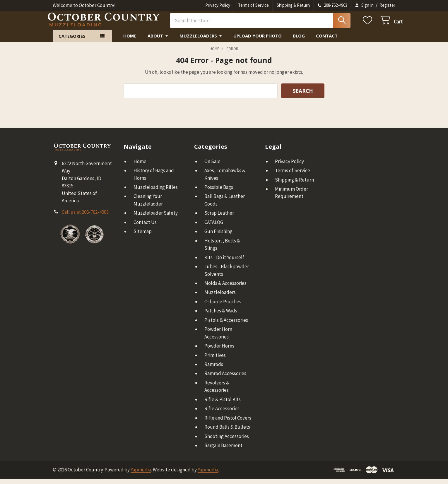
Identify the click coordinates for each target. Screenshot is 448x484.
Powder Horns (219, 351)
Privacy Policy (218, 5)
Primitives (215, 360)
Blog (299, 41)
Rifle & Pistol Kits (223, 405)
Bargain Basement (223, 451)
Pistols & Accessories (226, 325)
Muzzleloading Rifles (156, 192)
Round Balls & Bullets (227, 432)
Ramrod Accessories (225, 379)
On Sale (212, 166)
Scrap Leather (219, 218)
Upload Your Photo (258, 41)
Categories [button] (72, 41)
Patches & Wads (221, 316)
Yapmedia (141, 475)
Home (130, 41)
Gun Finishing (218, 237)
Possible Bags (219, 192)
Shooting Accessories (227, 441)
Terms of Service (253, 5)
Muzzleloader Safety (156, 218)
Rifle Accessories (222, 414)
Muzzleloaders (201, 41)
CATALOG (214, 228)
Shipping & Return (293, 5)
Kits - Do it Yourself (224, 262)
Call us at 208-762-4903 (85, 217)
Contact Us (145, 228)
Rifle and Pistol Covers (228, 423)
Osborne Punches (223, 307)
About (158, 41)
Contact (327, 41)
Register (387, 5)
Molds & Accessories (225, 288)
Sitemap (143, 237)
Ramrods (214, 370)
